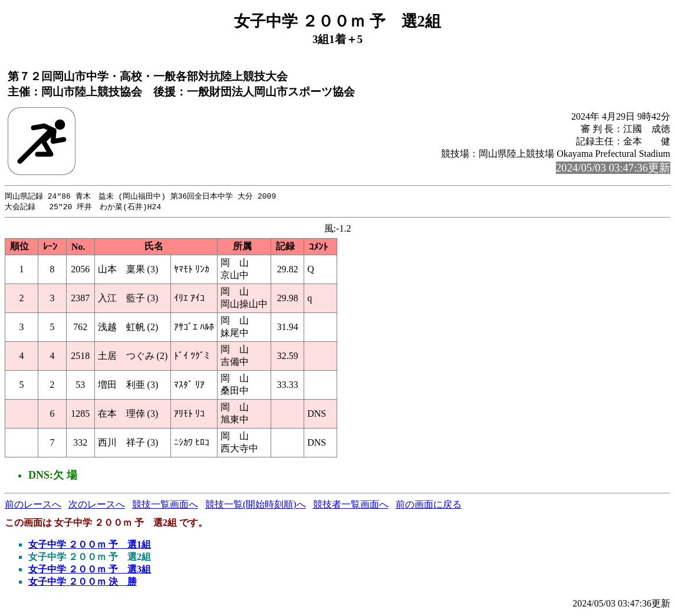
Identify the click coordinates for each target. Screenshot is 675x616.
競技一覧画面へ (165, 505)
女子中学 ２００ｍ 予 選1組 (90, 546)
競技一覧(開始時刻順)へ (256, 505)
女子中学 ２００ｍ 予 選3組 (90, 570)
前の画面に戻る (429, 505)
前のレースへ (33, 505)
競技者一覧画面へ (351, 505)
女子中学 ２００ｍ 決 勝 (83, 583)
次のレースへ (97, 505)
